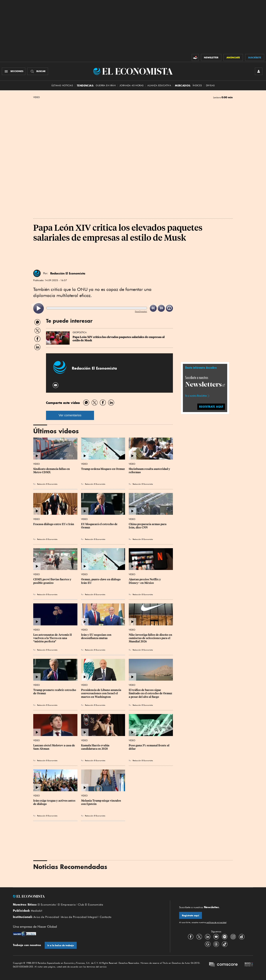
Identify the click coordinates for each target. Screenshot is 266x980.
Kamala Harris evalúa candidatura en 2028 (96, 747)
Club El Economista (91, 905)
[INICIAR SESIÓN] (259, 71)
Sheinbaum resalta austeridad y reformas (150, 471)
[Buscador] (38, 71)
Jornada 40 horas (132, 85)
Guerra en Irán (106, 85)
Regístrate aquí (191, 915)
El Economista (47, 905)
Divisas (210, 85)
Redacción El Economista (68, 273)
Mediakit (36, 911)
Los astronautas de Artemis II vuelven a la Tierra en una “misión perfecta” (53, 638)
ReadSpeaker (141, 311)
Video (36, 97)
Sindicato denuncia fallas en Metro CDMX (52, 471)
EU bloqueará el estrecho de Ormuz (100, 526)
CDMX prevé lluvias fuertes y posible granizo (53, 581)
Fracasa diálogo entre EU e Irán (54, 524)
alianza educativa (159, 85)
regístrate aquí (211, 407)
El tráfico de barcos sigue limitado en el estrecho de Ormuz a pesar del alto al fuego (151, 693)
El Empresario (67, 905)
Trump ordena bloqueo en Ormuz (103, 469)
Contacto (106, 917)
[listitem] (39, 308)
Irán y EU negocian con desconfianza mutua (97, 636)
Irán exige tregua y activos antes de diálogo (55, 802)
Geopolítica (80, 332)
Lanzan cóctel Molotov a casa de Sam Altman (54, 747)
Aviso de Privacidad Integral (79, 917)
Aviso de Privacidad (46, 917)
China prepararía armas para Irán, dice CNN (148, 526)
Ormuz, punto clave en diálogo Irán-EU (101, 581)
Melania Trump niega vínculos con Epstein (101, 802)
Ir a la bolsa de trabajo (61, 945)
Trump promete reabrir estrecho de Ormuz (55, 692)
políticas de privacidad (216, 922)
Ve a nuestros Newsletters (196, 396)
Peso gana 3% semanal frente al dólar (149, 747)
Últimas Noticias (62, 85)
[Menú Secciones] (14, 71)
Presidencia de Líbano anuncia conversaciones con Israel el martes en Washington (101, 693)
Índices (197, 85)
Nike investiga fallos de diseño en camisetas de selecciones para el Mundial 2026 (151, 638)
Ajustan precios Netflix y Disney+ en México (145, 581)
